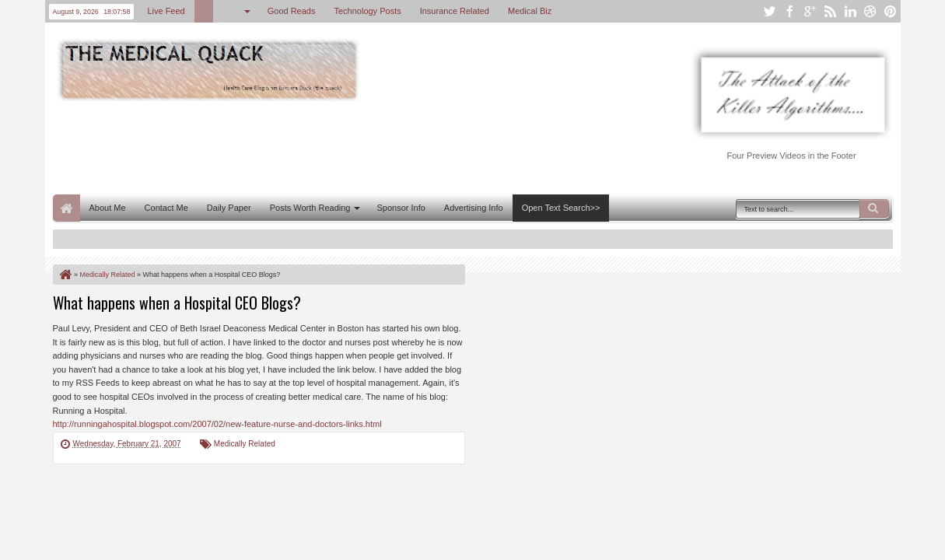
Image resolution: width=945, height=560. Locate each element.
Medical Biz (530, 11)
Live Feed (166, 11)
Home (66, 208)
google (810, 11)
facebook (789, 11)
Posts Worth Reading (310, 208)
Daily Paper (229, 208)
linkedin (850, 11)
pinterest (891, 11)
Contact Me (166, 208)
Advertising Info (474, 208)
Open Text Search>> (561, 208)
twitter (769, 11)
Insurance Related (455, 11)
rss (830, 11)
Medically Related (245, 444)
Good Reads (292, 11)
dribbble (870, 11)
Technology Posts (367, 11)
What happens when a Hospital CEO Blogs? (177, 303)
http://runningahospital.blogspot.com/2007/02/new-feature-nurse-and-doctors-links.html (217, 424)
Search (874, 208)
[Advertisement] (336, 146)
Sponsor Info (401, 208)
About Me (108, 208)
